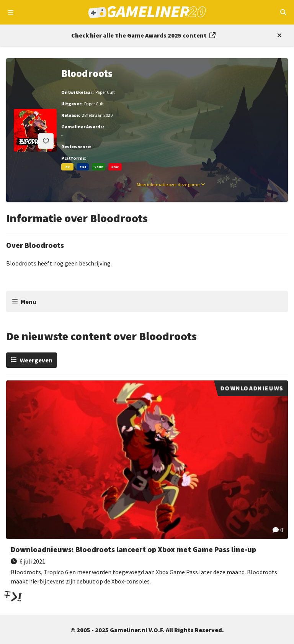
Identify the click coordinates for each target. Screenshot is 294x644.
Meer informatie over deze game (168, 184)
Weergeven (36, 360)
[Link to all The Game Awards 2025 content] (143, 35)
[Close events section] (278, 35)
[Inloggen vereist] (46, 141)
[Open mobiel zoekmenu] (283, 12)
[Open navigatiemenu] (11, 12)
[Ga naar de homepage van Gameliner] (147, 12)
